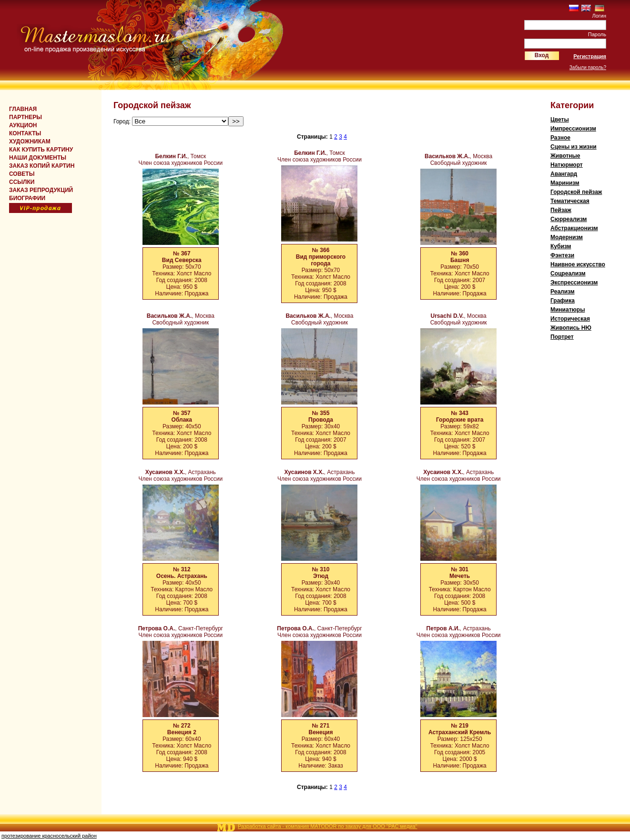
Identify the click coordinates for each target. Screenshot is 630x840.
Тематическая (570, 201)
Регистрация (590, 56)
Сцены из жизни (574, 147)
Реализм (563, 292)
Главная (23, 109)
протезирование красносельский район (49, 836)
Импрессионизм (573, 129)
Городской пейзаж (576, 192)
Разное (560, 138)
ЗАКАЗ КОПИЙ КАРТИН (42, 166)
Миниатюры (568, 310)
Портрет (562, 337)
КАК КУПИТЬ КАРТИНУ (41, 150)
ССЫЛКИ (22, 182)
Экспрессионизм (574, 283)
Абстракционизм (574, 228)
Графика (563, 301)
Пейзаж (561, 210)
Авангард (564, 174)
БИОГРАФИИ (27, 198)
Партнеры (25, 117)
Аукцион (23, 125)
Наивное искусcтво (578, 264)
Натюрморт (567, 165)
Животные (565, 156)
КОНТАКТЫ (25, 133)
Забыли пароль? (588, 67)
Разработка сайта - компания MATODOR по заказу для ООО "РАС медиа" (327, 826)
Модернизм (567, 237)
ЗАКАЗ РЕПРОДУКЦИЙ (41, 190)
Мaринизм (565, 183)
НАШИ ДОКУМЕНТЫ (38, 158)
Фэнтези (562, 255)
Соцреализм (568, 273)
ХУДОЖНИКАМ (30, 142)
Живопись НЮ (571, 328)
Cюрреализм (569, 219)
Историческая (570, 319)
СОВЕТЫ (22, 174)
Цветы (560, 120)
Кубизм (561, 246)
